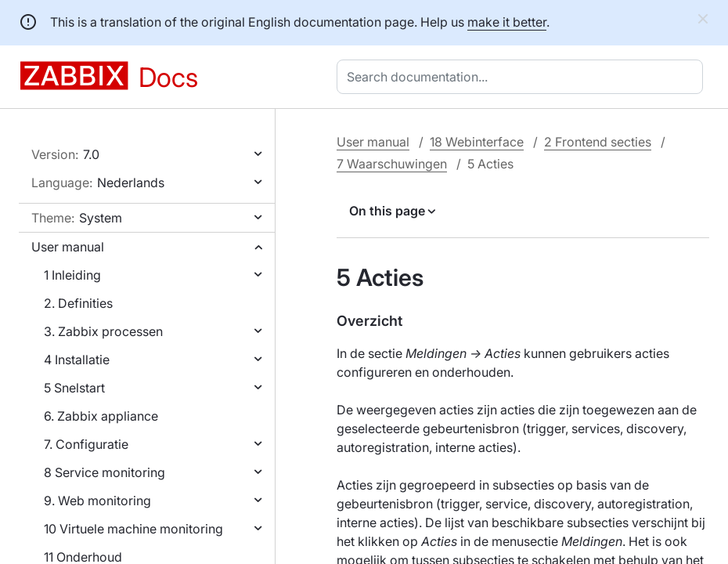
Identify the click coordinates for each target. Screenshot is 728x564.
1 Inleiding (72, 275)
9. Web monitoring (97, 501)
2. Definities (78, 303)
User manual (68, 247)
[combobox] (523, 77)
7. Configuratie (86, 444)
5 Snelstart (74, 388)
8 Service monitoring (105, 472)
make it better (507, 22)
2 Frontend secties (598, 142)
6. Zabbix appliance (101, 416)
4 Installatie (77, 360)
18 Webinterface (477, 142)
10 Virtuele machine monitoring (133, 529)
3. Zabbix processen (103, 331)
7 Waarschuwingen (392, 164)
